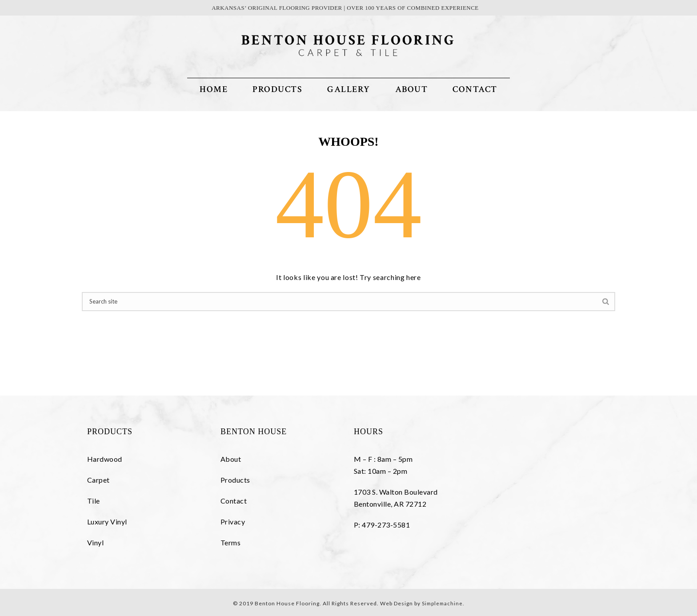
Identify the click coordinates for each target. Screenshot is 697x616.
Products (277, 89)
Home (214, 89)
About (412, 89)
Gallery (349, 89)
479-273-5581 (386, 525)
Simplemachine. (443, 603)
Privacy (233, 522)
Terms (230, 542)
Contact (475, 89)
